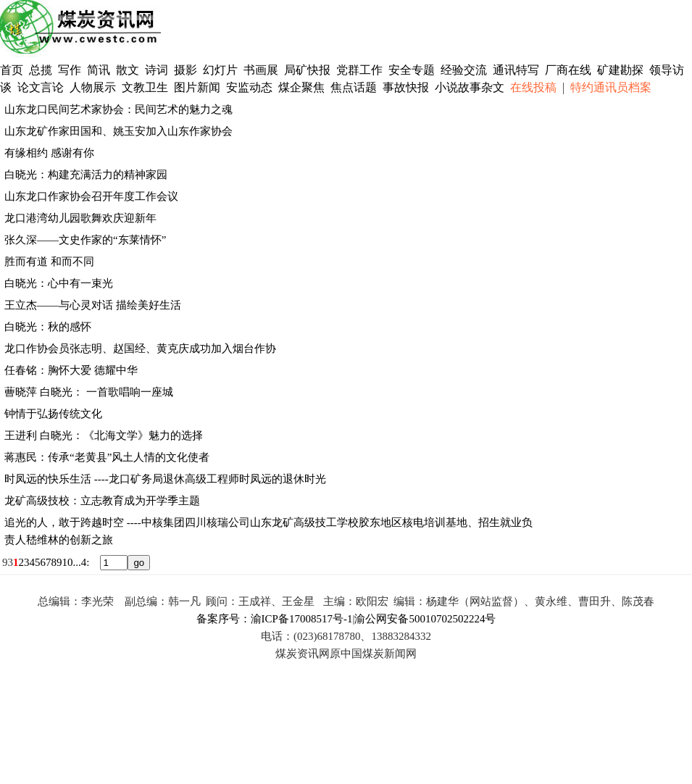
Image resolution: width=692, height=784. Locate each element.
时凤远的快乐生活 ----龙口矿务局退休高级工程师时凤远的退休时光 (165, 479)
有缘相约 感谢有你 (49, 153)
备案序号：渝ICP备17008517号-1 (275, 619)
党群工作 (359, 70)
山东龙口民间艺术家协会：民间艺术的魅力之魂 (118, 109)
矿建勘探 (620, 70)
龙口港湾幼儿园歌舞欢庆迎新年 (80, 218)
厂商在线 (568, 70)
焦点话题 (354, 87)
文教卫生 (145, 87)
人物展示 (93, 87)
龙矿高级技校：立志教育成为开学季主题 (102, 501)
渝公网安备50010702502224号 (425, 619)
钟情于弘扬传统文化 (53, 414)
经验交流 (464, 70)
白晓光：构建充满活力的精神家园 (86, 175)
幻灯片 (220, 70)
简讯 (99, 70)
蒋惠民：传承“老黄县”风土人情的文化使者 (107, 457)
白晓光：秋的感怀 (48, 327)
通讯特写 (516, 70)
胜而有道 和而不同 (49, 262)
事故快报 (406, 87)
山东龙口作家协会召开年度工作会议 (91, 196)
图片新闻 (197, 87)
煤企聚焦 (301, 87)
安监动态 (249, 87)
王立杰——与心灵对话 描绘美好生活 (93, 305)
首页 (12, 70)
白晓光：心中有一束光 (59, 283)
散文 (129, 70)
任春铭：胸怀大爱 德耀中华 (71, 370)
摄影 (187, 70)
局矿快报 (307, 70)
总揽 (41, 70)
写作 (70, 70)
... (77, 562)
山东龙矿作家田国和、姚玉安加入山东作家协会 (118, 131)
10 (68, 562)
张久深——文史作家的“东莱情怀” (85, 240)
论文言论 (41, 87)
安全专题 (412, 70)
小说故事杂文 (470, 87)
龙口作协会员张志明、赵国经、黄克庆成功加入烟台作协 (140, 349)
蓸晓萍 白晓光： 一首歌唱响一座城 (89, 392)
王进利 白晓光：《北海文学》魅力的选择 (104, 435)
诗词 (158, 70)
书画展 (261, 70)
